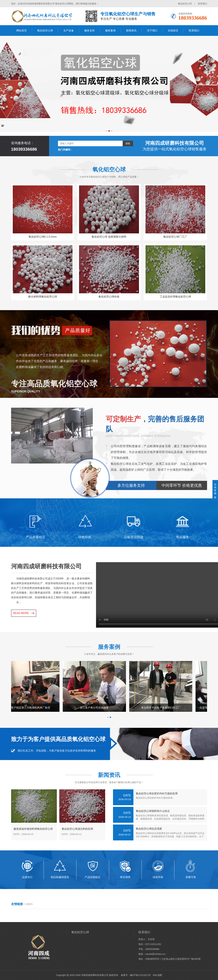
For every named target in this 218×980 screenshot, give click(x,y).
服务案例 (110, 31)
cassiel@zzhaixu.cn (155, 954)
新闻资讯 (131, 31)
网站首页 (22, 31)
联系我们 (202, 4)
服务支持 (89, 31)
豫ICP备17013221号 (140, 975)
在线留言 (173, 31)
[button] (106, 131)
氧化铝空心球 (185, 4)
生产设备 (69, 31)
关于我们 (152, 31)
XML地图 (157, 975)
